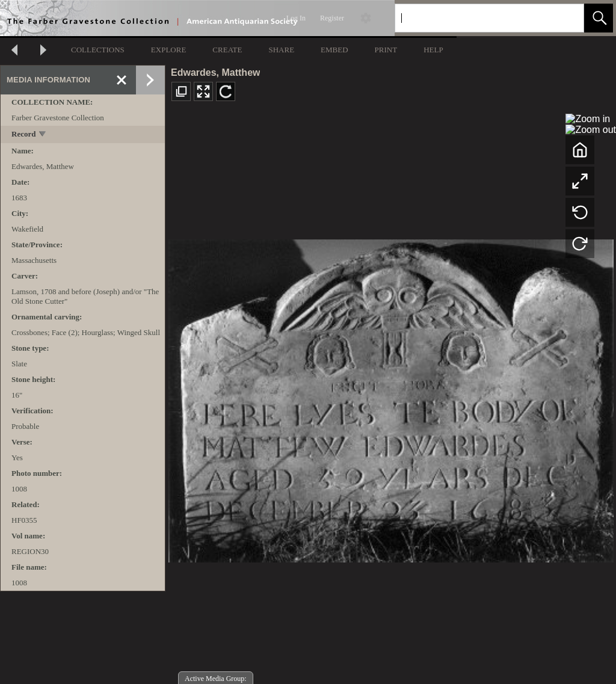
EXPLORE (169, 50)
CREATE (227, 50)
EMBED (334, 50)
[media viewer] (391, 397)
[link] (565, 18)
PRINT (386, 50)
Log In (296, 18)
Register (332, 18)
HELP (433, 50)
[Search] (475, 18)
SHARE (281, 50)
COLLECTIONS (98, 50)
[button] (599, 18)
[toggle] (43, 135)
